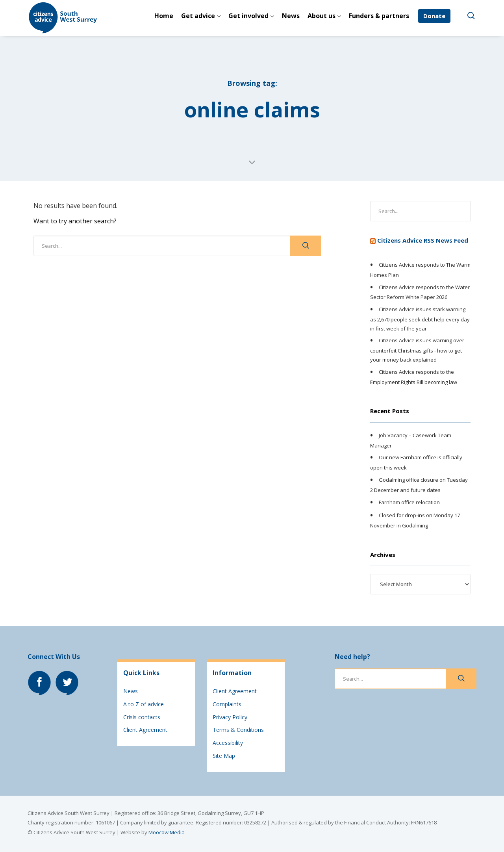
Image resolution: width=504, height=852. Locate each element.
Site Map (224, 756)
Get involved (248, 16)
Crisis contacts (142, 717)
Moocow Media (167, 832)
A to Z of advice (144, 704)
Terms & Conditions (238, 730)
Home (164, 16)
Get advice (198, 16)
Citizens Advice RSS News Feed (423, 240)
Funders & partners (379, 16)
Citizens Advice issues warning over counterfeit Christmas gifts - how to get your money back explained (417, 350)
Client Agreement (145, 730)
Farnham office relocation (409, 502)
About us (321, 16)
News (291, 16)
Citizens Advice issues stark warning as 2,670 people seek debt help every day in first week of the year (420, 319)
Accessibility (228, 743)
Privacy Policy (230, 717)
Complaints (227, 704)
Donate (434, 16)
